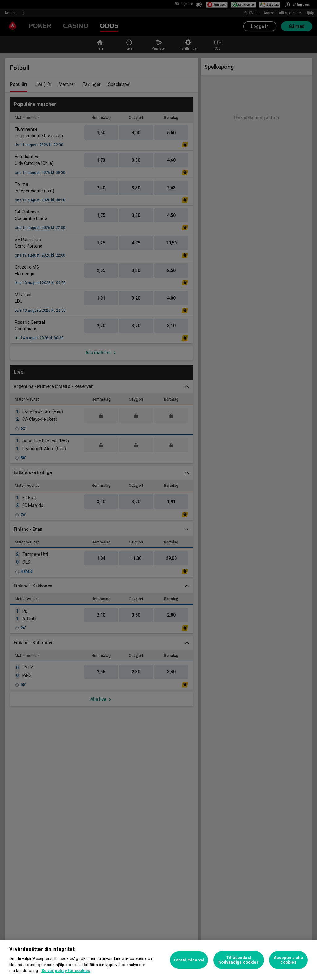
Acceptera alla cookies (289, 960)
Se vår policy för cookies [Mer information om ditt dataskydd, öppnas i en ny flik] (66, 971)
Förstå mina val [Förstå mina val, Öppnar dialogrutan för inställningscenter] (189, 960)
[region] (158, 960)
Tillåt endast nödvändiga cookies (239, 960)
